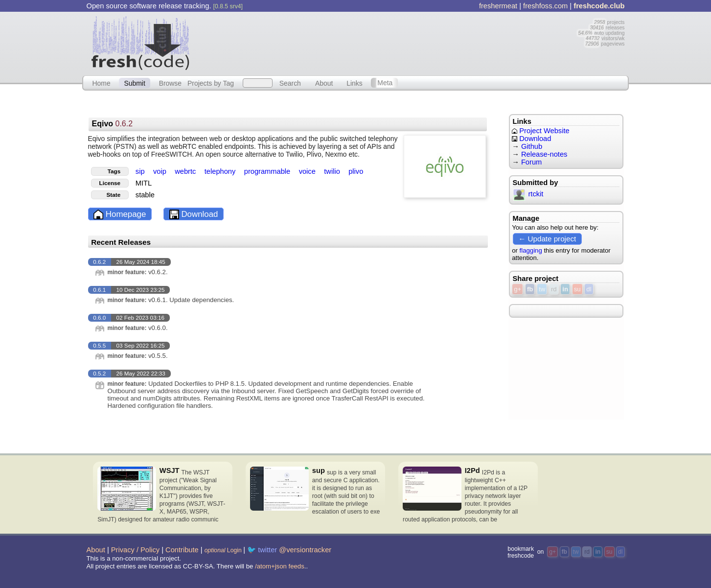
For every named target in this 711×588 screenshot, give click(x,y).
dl (589, 289)
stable (145, 195)
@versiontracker (305, 550)
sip (141, 171)
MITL (144, 183)
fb (530, 289)
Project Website (540, 131)
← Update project (547, 239)
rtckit (528, 194)
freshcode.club (599, 6)
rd (554, 289)
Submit (134, 83)
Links (355, 83)
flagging (531, 250)
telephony (221, 171)
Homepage (120, 215)
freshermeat (498, 6)
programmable (268, 171)
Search (290, 83)
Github (532, 146)
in (565, 289)
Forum (531, 162)
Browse (170, 83)
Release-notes (544, 154)
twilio (333, 171)
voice (308, 171)
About (324, 83)
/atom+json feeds (280, 566)
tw (542, 289)
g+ (517, 289)
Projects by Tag (211, 83)
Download (194, 215)
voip (161, 171)
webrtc (186, 171)
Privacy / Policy (135, 550)
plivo (356, 171)
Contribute (182, 550)
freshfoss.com (545, 6)
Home (101, 83)
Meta (385, 83)
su (577, 289)
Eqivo (112, 124)
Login (223, 550)
